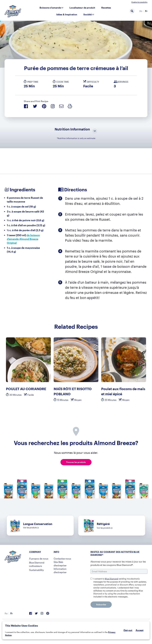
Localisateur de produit (82, 8)
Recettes (106, 8)
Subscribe (101, 605)
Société (88, 14)
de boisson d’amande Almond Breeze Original (23, 239)
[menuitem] (141, 11)
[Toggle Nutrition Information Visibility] (95, 131)
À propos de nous (39, 559)
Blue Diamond (112, 579)
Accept (140, 630)
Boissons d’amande (50, 8)
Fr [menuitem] (146, 11)
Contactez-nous (62, 559)
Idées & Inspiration (67, 14)
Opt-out (128, 630)
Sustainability (36, 570)
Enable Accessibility (139, 2)
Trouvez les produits (76, 462)
